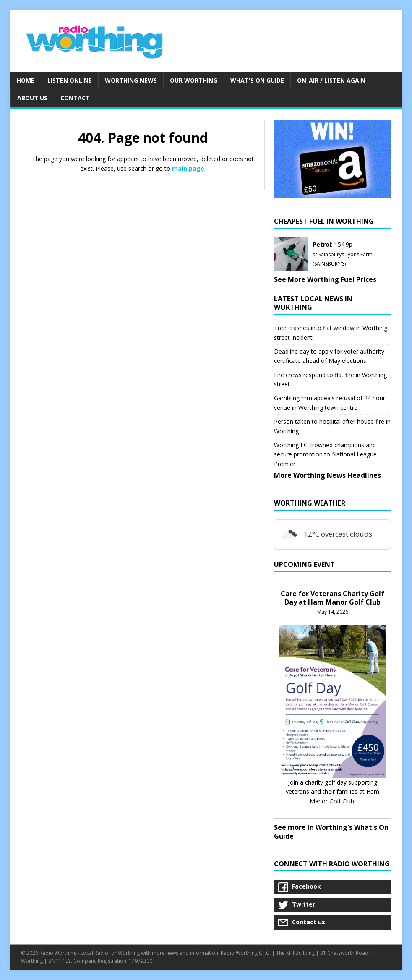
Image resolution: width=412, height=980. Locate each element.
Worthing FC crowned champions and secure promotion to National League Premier (325, 454)
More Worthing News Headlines (327, 475)
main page (188, 168)
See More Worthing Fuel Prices (325, 279)
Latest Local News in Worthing (313, 303)
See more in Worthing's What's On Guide (331, 832)
